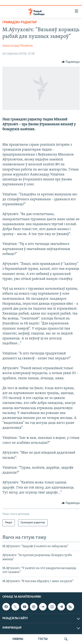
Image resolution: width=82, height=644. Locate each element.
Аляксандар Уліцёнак (18, 46)
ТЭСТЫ (43, 639)
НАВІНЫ (18, 639)
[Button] (71, 62)
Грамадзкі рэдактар (20, 22)
